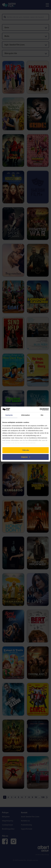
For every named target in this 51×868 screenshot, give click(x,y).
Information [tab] (26, 415)
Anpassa (26, 457)
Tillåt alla (25, 450)
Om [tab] (42, 415)
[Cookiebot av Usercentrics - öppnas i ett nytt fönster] (40, 409)
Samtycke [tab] (9, 415)
